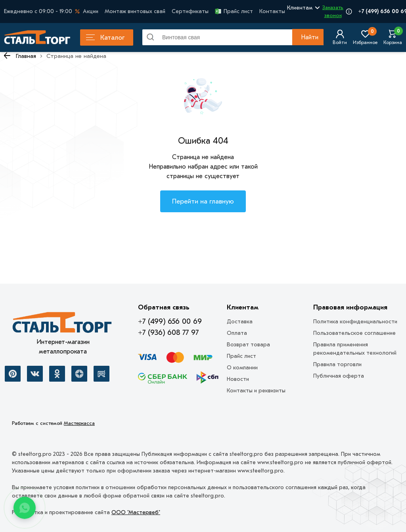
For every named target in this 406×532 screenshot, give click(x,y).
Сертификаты (190, 11)
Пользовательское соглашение (354, 333)
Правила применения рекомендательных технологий (355, 349)
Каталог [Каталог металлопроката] (105, 37)
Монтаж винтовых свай (135, 11)
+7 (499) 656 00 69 (170, 321)
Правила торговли (337, 364)
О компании (242, 368)
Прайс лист (234, 11)
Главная (26, 56)
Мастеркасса (79, 423)
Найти (310, 37)
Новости (238, 379)
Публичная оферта (339, 376)
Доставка (240, 322)
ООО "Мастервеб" (136, 512)
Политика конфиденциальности (355, 322)
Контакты (272, 11)
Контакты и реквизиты (256, 391)
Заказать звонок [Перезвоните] (333, 11)
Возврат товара (248, 345)
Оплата (237, 333)
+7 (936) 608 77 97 (168, 332)
